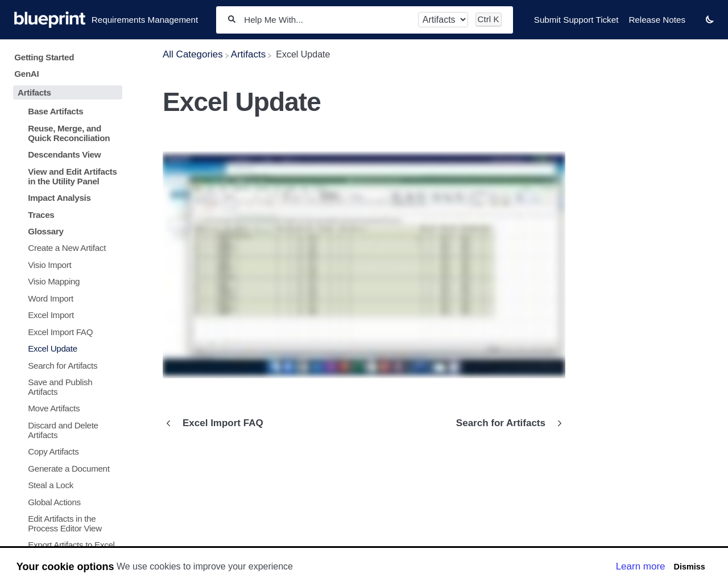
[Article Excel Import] (65, 315)
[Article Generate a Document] (65, 468)
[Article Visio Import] (65, 265)
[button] (710, 19)
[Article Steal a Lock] (65, 485)
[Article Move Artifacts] (65, 408)
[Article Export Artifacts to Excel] (65, 545)
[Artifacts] (248, 54)
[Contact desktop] (696, 25)
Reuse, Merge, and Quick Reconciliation (69, 133)
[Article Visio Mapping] (65, 281)
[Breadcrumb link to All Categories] (193, 54)
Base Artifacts (55, 111)
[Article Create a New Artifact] (65, 248)
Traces (41, 215)
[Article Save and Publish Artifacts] (65, 387)
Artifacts (34, 92)
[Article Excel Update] (65, 348)
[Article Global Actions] (65, 502)
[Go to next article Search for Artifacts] (506, 423)
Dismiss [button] (689, 567)
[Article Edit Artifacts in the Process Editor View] (65, 523)
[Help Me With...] (327, 20)
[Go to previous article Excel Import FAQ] (217, 423)
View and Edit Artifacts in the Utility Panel (72, 176)
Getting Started (44, 57)
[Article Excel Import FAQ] (65, 331)
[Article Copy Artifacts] (65, 451)
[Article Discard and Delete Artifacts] (65, 430)
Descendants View (64, 154)
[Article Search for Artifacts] (65, 365)
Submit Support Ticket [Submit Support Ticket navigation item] (576, 20)
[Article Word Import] (65, 298)
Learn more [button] (641, 566)
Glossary (45, 231)
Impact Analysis (59, 198)
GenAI (26, 74)
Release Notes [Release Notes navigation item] (657, 20)
